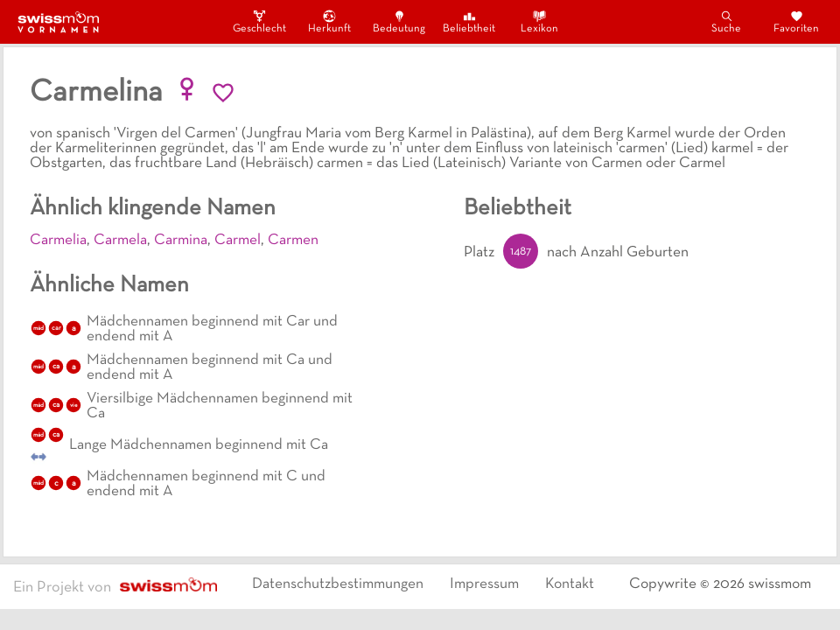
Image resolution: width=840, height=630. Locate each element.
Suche (726, 21)
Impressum (484, 584)
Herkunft (329, 21)
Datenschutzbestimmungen (338, 584)
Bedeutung (399, 21)
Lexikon (539, 21)
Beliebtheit (469, 21)
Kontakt (570, 584)
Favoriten (796, 21)
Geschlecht (259, 21)
